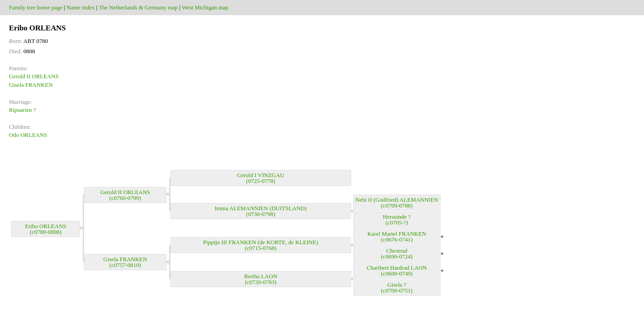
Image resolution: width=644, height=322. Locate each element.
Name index (81, 7)
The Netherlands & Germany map (138, 7)
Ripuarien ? (22, 110)
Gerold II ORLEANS (34, 76)
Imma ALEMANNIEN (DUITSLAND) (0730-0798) (261, 211)
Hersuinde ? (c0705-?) (397, 220)
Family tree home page (36, 7)
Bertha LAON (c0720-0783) (261, 279)
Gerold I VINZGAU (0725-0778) (261, 178)
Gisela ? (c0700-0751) (397, 288)
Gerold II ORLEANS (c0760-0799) (125, 195)
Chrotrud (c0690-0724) (397, 254)
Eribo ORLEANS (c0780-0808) (46, 229)
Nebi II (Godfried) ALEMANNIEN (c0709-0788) (397, 203)
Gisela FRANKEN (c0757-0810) (125, 262)
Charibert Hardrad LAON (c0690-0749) (397, 271)
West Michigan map (205, 7)
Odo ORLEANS (28, 135)
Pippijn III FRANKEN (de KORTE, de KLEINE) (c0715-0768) (261, 245)
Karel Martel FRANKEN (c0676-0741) (396, 237)
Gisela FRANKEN (31, 85)
